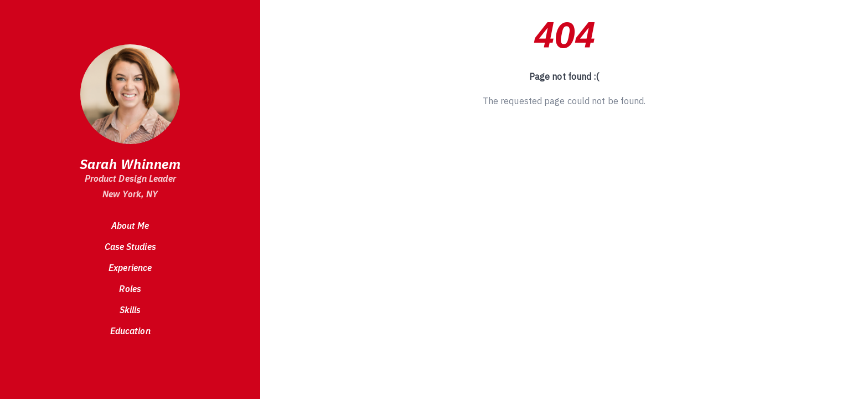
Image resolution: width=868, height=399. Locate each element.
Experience (130, 268)
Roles (130, 289)
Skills (130, 310)
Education (130, 331)
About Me (130, 226)
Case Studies (130, 247)
